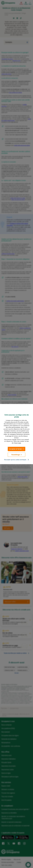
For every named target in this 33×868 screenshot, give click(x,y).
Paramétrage (17, 455)
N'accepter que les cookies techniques (16, 460)
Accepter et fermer (16, 449)
